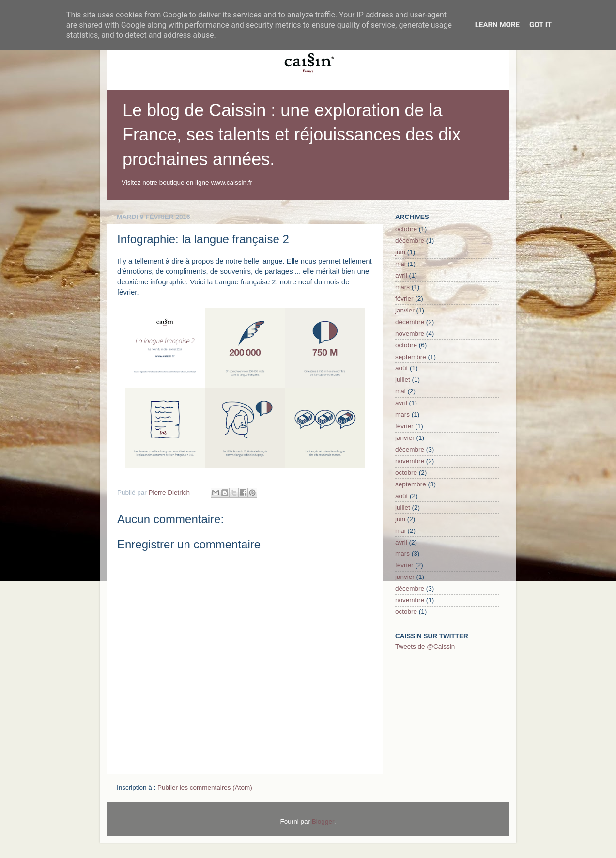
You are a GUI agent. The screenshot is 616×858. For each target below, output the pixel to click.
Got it (540, 25)
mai (400, 264)
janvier (405, 310)
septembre (411, 357)
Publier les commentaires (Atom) (205, 788)
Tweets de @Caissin (425, 647)
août (401, 368)
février (404, 299)
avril (401, 275)
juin (400, 252)
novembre (410, 334)
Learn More (497, 25)
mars (402, 287)
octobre (406, 229)
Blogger (323, 821)
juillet (403, 380)
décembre (410, 241)
